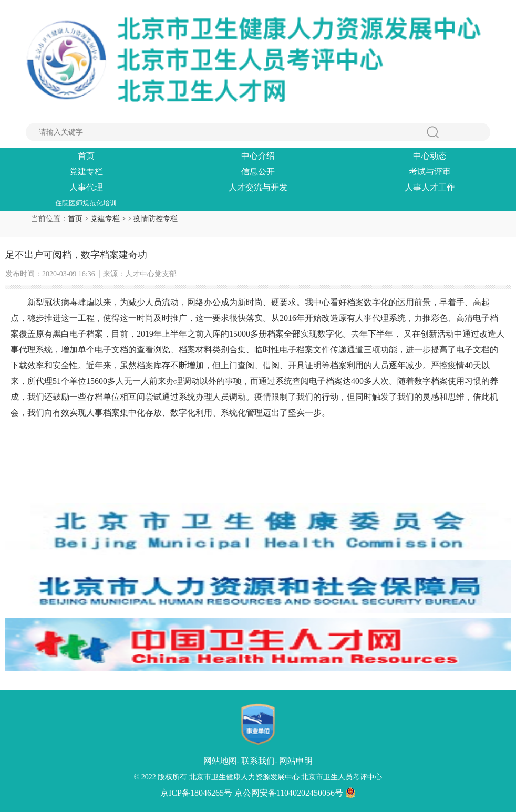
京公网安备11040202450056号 (295, 793)
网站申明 (296, 761)
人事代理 (86, 187)
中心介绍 (258, 156)
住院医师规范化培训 (86, 203)
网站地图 (220, 761)
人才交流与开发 (258, 187)
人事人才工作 (430, 187)
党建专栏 (86, 171)
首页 (86, 156)
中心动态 (430, 156)
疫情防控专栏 (156, 219)
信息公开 (258, 171)
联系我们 (258, 761)
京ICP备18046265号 (196, 793)
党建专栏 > (109, 219)
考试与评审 (430, 171)
